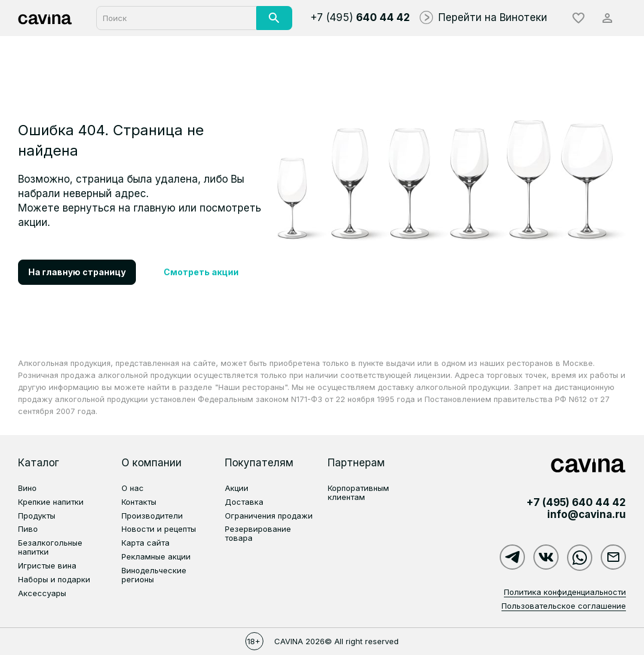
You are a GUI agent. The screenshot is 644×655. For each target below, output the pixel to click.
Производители (152, 516)
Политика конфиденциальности (565, 592)
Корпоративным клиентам (358, 492)
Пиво (28, 529)
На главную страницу (77, 272)
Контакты (139, 502)
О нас (133, 488)
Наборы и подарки (54, 579)
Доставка (244, 502)
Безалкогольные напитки (50, 547)
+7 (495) (360, 17)
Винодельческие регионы (154, 575)
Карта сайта (146, 543)
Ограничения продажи (269, 516)
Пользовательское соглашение (564, 606)
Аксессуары (42, 593)
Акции (237, 488)
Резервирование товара (258, 533)
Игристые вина (47, 565)
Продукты (37, 516)
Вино (27, 488)
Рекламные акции (156, 556)
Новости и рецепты (159, 529)
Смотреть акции (201, 272)
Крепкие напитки (51, 502)
